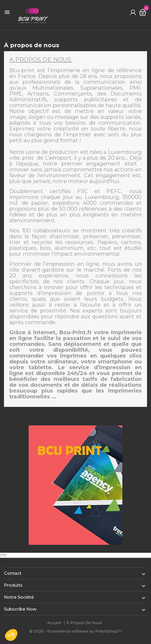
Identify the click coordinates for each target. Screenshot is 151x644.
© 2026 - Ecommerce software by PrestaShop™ (76, 631)
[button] (11, 635)
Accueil (54, 623)
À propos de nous (84, 623)
